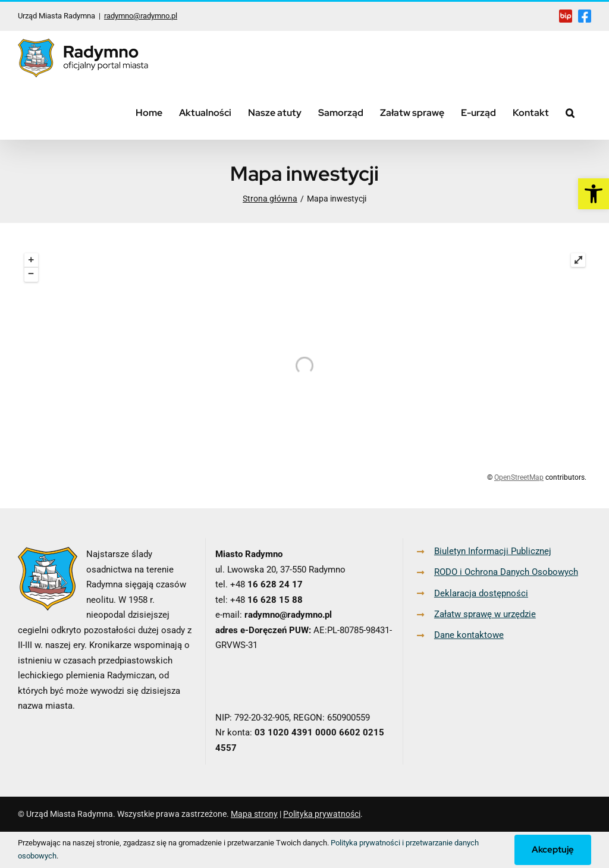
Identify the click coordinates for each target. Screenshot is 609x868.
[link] (594, 194)
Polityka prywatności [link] (322, 814)
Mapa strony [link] (254, 814)
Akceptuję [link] (553, 850)
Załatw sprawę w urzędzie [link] (485, 614)
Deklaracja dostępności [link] (481, 593)
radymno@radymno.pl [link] (141, 16)
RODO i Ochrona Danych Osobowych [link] (506, 572)
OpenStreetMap (519, 477)
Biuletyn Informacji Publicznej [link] (493, 551)
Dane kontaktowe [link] (469, 635)
